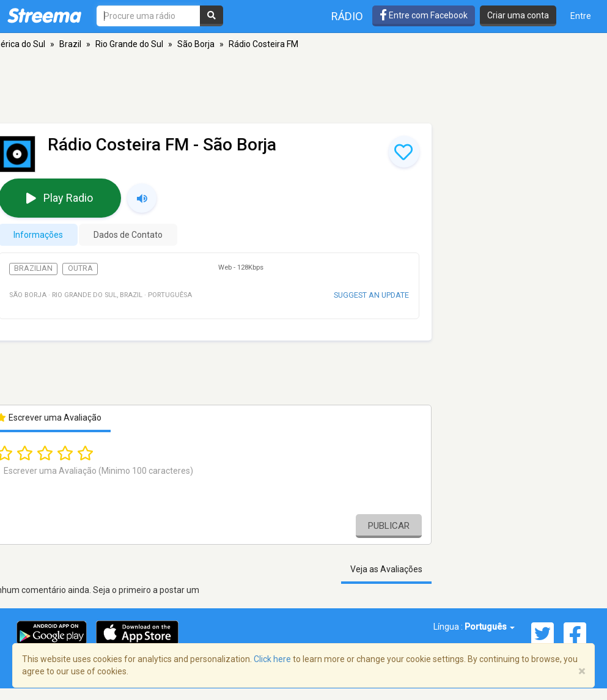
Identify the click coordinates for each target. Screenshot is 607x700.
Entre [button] (581, 16)
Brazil (70, 44)
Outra (80, 268)
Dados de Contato (128, 235)
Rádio (347, 16)
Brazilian (33, 268)
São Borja (196, 44)
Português (490, 627)
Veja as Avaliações (386, 569)
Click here (272, 659)
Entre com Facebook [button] (424, 15)
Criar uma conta (518, 15)
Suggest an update (371, 295)
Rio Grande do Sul (129, 44)
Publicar (389, 526)
